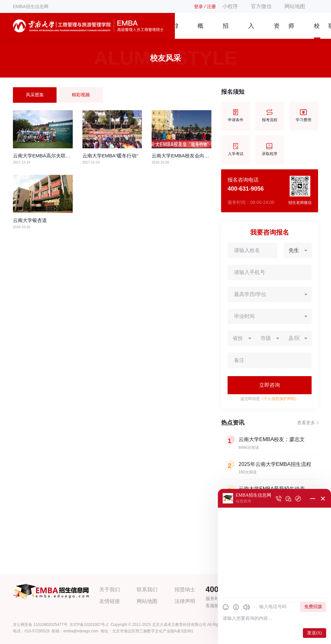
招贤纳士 (185, 590)
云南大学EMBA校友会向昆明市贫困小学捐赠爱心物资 (209, 156)
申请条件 (236, 116)
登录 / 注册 (205, 6)
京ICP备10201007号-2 (89, 625)
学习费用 (304, 116)
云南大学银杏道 (30, 220)
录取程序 (270, 150)
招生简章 (226, 31)
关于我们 (110, 590)
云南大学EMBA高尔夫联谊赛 (44, 156)
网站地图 (295, 6)
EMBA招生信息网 (31, 6)
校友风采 (317, 31)
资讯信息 (277, 31)
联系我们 (147, 590)
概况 (200, 31)
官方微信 (261, 6)
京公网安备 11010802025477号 (40, 625)
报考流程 (270, 116)
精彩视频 (81, 95)
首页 (176, 31)
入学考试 (236, 150)
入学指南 (251, 31)
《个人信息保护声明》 (279, 399)
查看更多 (306, 423)
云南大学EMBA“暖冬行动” (110, 156)
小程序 (230, 6)
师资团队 (291, 31)
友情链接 (110, 601)
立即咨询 (270, 385)
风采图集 (35, 95)
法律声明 (185, 601)
